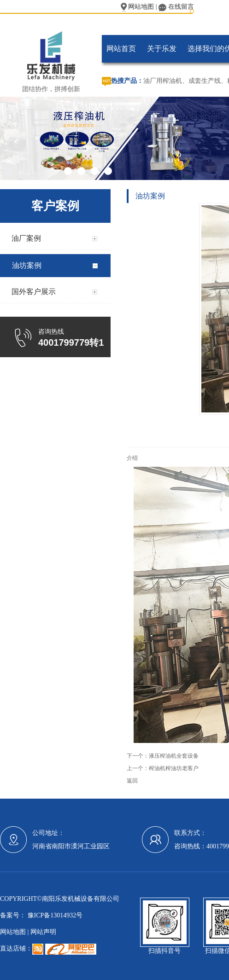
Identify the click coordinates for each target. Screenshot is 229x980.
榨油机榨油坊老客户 (174, 768)
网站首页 (121, 49)
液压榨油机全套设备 (174, 756)
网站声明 (43, 932)
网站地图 (138, 7)
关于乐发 (162, 49)
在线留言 (176, 7)
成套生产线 (205, 81)
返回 (132, 781)
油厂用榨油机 (163, 81)
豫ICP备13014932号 (54, 915)
